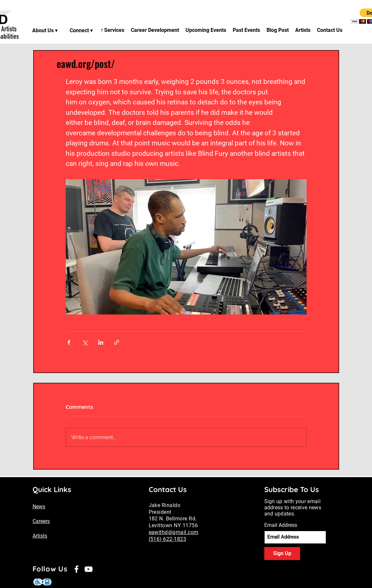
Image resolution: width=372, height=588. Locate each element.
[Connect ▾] (82, 30)
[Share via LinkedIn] (101, 342)
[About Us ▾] (46, 30)
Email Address (281, 525)
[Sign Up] (282, 554)
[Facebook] (76, 569)
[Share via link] (117, 342)
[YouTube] (89, 569)
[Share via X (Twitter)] (85, 342)
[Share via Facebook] (69, 342)
